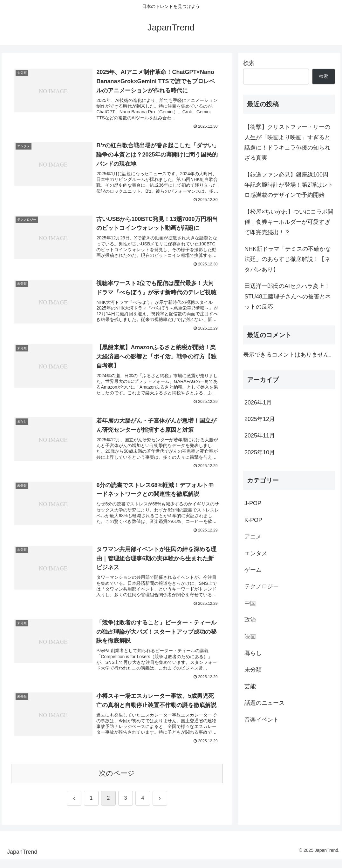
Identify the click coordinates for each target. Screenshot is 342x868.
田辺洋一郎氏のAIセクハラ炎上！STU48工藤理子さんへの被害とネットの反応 (288, 296)
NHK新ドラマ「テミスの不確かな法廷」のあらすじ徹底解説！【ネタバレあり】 (288, 259)
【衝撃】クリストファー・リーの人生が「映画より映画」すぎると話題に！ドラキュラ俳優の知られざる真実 (287, 142)
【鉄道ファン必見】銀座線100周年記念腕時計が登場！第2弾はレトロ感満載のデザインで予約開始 (289, 185)
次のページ (117, 782)
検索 (249, 63)
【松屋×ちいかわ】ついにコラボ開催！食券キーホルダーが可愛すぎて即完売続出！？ (289, 222)
